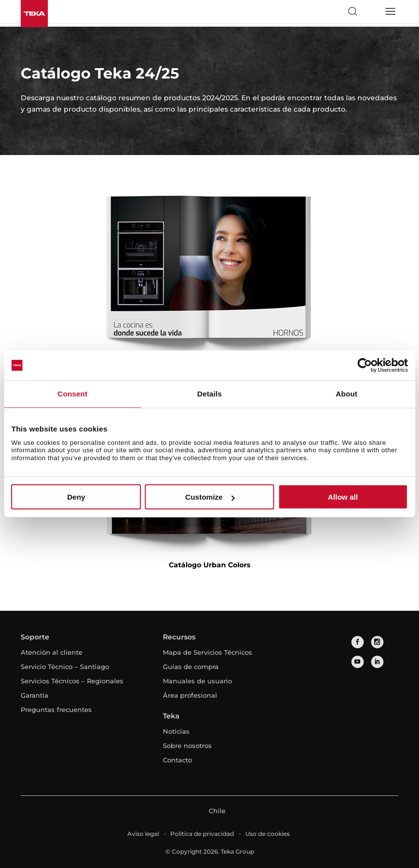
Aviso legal (143, 834)
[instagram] (377, 642)
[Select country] (371, 11)
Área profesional (190, 695)
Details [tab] (210, 394)
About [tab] (346, 394)
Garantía (35, 695)
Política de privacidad (202, 834)
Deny (76, 497)
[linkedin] (377, 662)
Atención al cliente (52, 652)
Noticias (176, 731)
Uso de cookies (267, 834)
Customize (210, 497)
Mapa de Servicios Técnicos (208, 652)
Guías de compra (191, 667)
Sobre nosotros (187, 746)
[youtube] (358, 662)
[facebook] (358, 642)
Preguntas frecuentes (56, 710)
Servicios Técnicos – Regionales (72, 681)
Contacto (177, 760)
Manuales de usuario (197, 681)
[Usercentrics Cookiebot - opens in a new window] (364, 365)
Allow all (343, 497)
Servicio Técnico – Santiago (65, 667)
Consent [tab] (72, 394)
